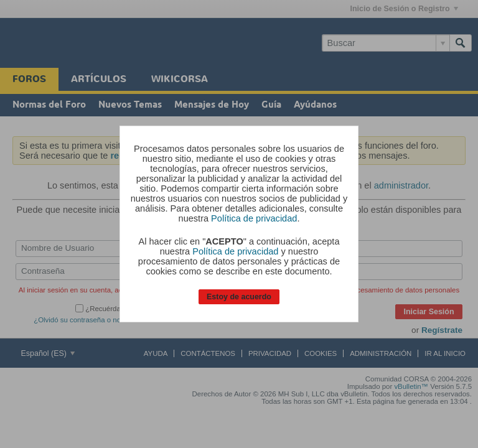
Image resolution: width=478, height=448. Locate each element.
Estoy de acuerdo (239, 297)
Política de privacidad (254, 218)
